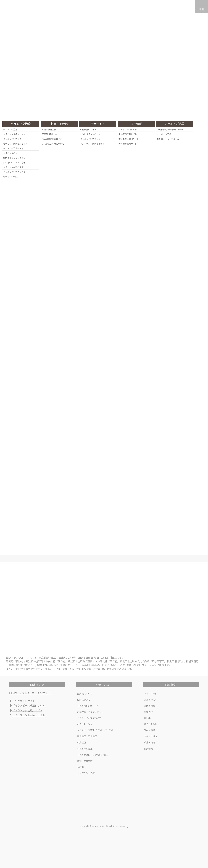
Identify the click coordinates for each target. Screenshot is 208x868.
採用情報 (148, 749)
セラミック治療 (10, 129)
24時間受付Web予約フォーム (170, 129)
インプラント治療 (86, 773)
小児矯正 (82, 742)
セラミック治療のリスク (14, 172)
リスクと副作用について (53, 144)
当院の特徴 (150, 706)
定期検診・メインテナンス (90, 712)
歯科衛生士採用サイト (129, 139)
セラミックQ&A (10, 177)
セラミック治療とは (12, 139)
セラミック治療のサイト (91, 139)
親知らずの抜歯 (85, 761)
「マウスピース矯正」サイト (29, 705)
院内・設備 (150, 730)
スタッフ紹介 (151, 736)
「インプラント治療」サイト (29, 715)
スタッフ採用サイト (128, 129)
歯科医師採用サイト (128, 134)
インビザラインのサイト (91, 134)
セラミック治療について (89, 718)
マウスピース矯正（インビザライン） (96, 730)
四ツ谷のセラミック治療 (14, 162)
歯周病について (85, 694)
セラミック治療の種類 (13, 148)
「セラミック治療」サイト (27, 710)
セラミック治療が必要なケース (17, 144)
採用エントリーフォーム (168, 139)
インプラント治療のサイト (92, 144)
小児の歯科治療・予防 (88, 706)
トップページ (151, 694)
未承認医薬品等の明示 (52, 139)
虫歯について (84, 700)
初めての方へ (151, 700)
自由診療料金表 (49, 129)
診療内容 (148, 712)
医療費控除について (51, 134)
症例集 (147, 718)
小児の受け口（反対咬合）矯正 (92, 755)
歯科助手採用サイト (128, 144)
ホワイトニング (85, 724)
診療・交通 (150, 742)
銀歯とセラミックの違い (14, 158)
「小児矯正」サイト (24, 701)
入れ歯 (80, 767)
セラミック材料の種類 (13, 167)
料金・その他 (151, 724)
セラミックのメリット (13, 153)
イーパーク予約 (164, 134)
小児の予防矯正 (85, 749)
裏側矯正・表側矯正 (87, 736)
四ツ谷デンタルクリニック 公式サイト (31, 693)
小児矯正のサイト (88, 129)
